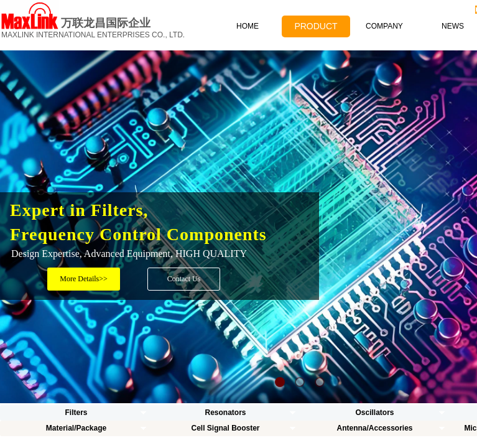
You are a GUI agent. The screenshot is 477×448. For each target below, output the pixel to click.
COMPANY (384, 26)
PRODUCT (316, 26)
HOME (248, 26)
